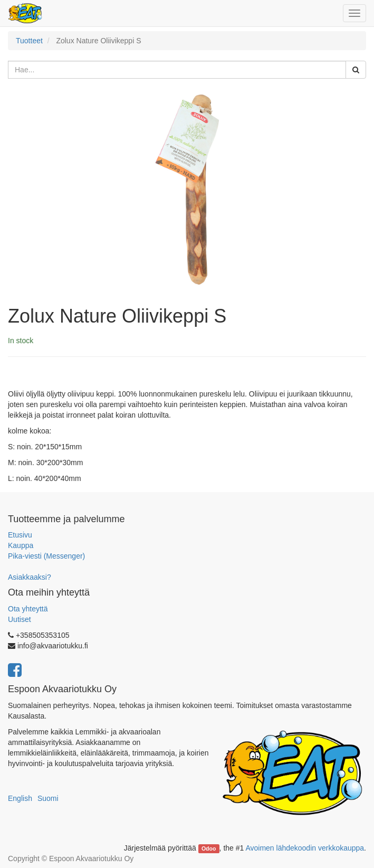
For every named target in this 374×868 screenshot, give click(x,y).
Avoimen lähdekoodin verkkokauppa (305, 848)
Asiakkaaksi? (30, 577)
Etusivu (20, 535)
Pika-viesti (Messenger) (46, 556)
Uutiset (20, 619)
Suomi (48, 798)
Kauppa (21, 545)
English (20, 798)
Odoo (209, 848)
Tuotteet (29, 41)
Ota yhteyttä (28, 609)
